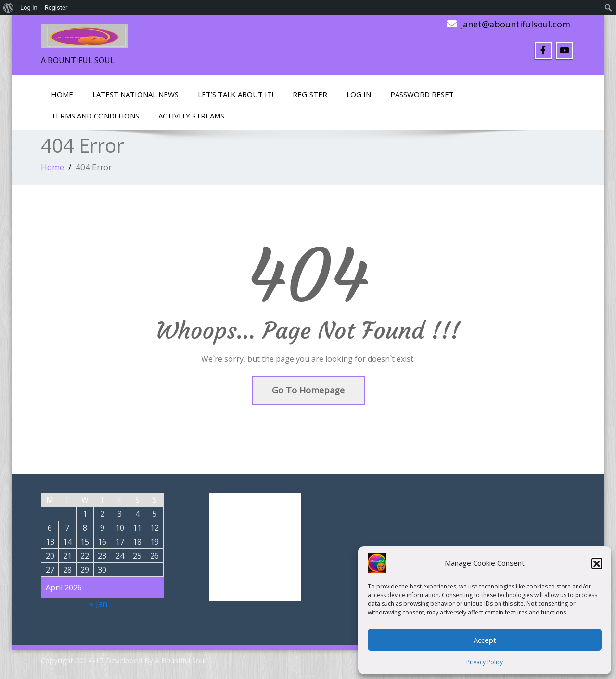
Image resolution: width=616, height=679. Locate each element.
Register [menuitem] (56, 7)
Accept (485, 640)
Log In (359, 94)
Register (310, 94)
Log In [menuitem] (29, 7)
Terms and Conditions (95, 116)
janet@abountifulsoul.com (515, 24)
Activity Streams (191, 116)
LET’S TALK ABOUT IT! (236, 94)
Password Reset (422, 94)
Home (62, 94)
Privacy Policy (485, 662)
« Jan (99, 604)
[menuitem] (8, 8)
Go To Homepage (308, 390)
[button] (597, 563)
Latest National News (135, 94)
